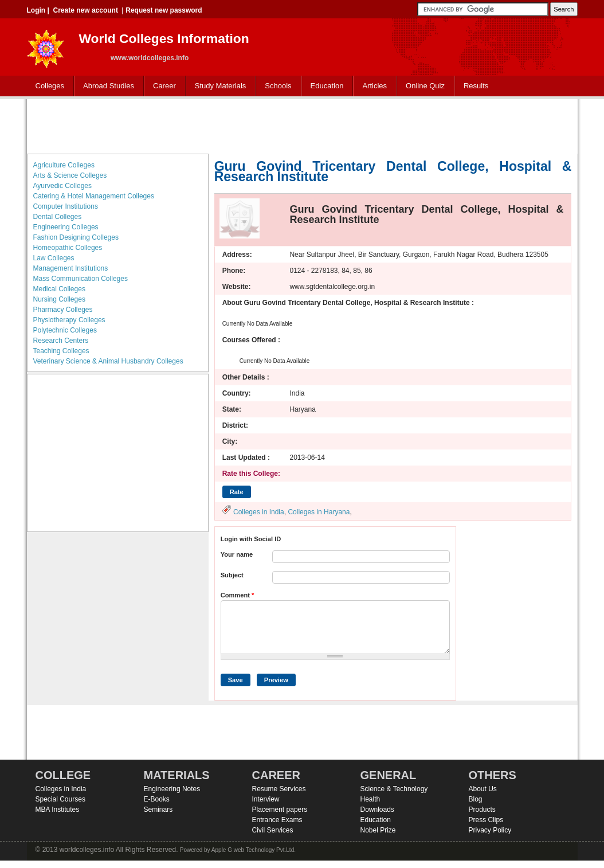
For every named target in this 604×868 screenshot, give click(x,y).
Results (476, 86)
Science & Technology (394, 789)
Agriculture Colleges (64, 165)
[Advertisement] (302, 125)
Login (36, 10)
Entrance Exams (277, 820)
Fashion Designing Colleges (76, 237)
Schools (276, 86)
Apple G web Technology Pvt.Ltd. (254, 850)
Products (482, 810)
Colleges (48, 86)
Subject (232, 575)
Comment (238, 595)
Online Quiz (425, 86)
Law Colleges (54, 258)
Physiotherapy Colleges (69, 320)
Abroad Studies (106, 86)
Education (325, 86)
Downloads (377, 810)
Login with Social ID (251, 539)
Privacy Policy (490, 830)
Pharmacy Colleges (63, 310)
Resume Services (279, 789)
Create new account (86, 10)
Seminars (158, 810)
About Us (483, 789)
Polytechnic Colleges (65, 330)
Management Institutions (71, 268)
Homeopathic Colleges (68, 248)
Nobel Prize (378, 830)
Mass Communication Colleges (81, 279)
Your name (237, 554)
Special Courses (60, 799)
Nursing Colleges (59, 299)
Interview (266, 799)
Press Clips (486, 820)
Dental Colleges (58, 217)
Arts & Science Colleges (70, 175)
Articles (374, 86)
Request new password (164, 10)
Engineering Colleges (66, 227)
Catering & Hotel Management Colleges (94, 196)
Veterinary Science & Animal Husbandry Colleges (108, 361)
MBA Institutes (58, 810)
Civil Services (273, 830)
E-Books (157, 799)
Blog (476, 799)
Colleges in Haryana (319, 512)
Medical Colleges (59, 289)
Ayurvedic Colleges (63, 186)
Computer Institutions (66, 206)
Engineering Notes (172, 789)
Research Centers (61, 341)
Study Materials (218, 86)
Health (370, 799)
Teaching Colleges (61, 351)
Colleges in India (259, 512)
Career (162, 86)
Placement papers (280, 810)
